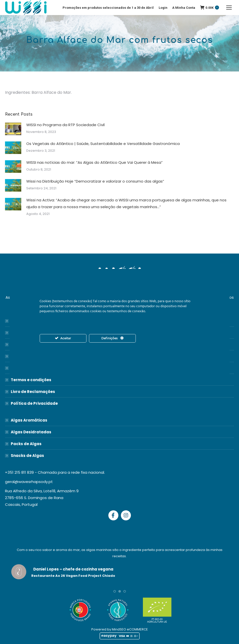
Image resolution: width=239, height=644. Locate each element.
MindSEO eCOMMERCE (130, 629)
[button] (115, 591)
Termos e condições (31, 380)
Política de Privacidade (34, 403)
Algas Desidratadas (31, 432)
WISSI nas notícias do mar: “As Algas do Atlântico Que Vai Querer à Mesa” (94, 162)
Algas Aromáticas (29, 420)
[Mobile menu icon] (229, 8)
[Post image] (13, 129)
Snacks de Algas (27, 456)
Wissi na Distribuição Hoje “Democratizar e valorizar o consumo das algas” (95, 181)
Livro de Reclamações (33, 392)
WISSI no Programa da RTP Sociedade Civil (65, 125)
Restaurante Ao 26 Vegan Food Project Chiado (73, 576)
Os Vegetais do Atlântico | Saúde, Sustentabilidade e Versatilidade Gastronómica (103, 144)
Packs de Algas (26, 444)
